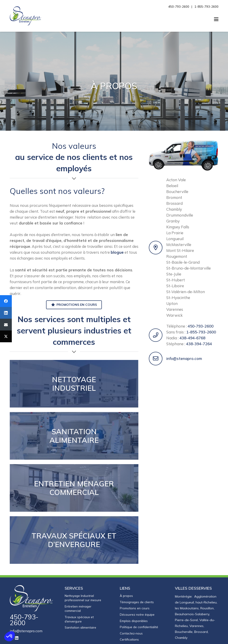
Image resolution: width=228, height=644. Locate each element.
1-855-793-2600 (201, 332)
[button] (216, 19)
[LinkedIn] (17, 638)
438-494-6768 (192, 338)
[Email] (6, 325)
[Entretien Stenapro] (26, 16)
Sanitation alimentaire (80, 627)
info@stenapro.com (184, 358)
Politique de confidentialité (139, 627)
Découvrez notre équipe (137, 614)
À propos (126, 596)
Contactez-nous (131, 633)
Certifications (129, 639)
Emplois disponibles (134, 621)
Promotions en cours (135, 608)
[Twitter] (6, 336)
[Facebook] (6, 301)
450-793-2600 (201, 326)
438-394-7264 (199, 344)
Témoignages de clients (137, 602)
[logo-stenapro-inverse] (32, 598)
